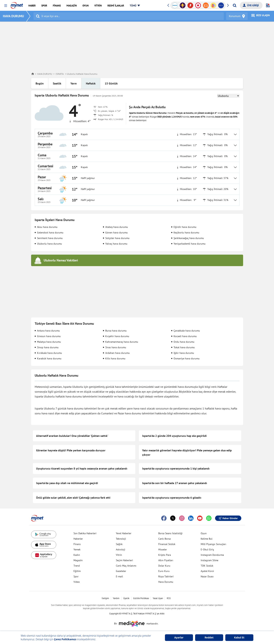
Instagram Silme (209, 560)
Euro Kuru (164, 571)
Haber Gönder (228, 518)
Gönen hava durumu (117, 233)
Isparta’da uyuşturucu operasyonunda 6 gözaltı (172, 498)
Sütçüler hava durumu (117, 238)
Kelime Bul (207, 539)
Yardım (116, 598)
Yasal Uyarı (158, 598)
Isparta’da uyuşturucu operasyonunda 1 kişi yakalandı (176, 468)
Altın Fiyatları (166, 560)
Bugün (40, 83)
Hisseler (163, 549)
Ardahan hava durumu (118, 353)
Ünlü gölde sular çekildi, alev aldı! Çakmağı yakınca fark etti (73, 498)
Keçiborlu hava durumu (186, 233)
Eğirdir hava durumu (185, 227)
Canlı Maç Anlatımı (126, 566)
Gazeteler (121, 571)
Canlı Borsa (164, 539)
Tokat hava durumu (184, 347)
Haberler (78, 539)
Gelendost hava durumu (50, 233)
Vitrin (119, 555)
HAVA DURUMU (15, 16)
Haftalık (91, 83)
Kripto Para (165, 555)
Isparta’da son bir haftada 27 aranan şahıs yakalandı (175, 483)
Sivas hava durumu (116, 347)
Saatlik (57, 83)
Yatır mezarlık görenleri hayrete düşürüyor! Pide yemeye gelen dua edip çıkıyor (187, 452)
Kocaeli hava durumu (185, 336)
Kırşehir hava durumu (117, 336)
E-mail (119, 576)
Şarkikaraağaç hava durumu (189, 238)
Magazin (78, 560)
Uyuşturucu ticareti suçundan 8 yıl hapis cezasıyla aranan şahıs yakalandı (82, 468)
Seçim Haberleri (124, 560)
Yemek (77, 549)
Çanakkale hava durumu (187, 331)
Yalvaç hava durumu (116, 244)
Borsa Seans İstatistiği (170, 533)
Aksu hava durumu (47, 227)
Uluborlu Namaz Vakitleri (61, 260)
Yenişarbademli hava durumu (190, 244)
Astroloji (121, 549)
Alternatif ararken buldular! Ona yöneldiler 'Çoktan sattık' (72, 436)
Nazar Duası (207, 576)
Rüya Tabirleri (166, 576)
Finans (77, 544)
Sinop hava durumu (48, 347)
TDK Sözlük (207, 566)
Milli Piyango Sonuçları (213, 544)
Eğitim (77, 571)
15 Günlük (111, 83)
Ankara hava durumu (48, 331)
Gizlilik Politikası (141, 598)
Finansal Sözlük (167, 544)
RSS (169, 598)
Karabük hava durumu (49, 358)
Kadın (77, 555)
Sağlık (119, 544)
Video (77, 582)
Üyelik (126, 598)
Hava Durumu (166, 582)
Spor (76, 576)
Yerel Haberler (124, 533)
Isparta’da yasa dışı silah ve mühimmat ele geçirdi (67, 483)
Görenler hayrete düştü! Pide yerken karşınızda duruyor (71, 450)
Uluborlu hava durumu (49, 244)
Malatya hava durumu (49, 342)
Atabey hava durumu (117, 227)
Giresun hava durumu (49, 336)
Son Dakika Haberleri (85, 533)
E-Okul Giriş (207, 549)
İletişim (105, 598)
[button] (6, 6)
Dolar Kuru (164, 566)
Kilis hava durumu (115, 358)
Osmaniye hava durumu (187, 358)
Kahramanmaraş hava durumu (122, 342)
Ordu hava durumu (184, 342)
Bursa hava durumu (116, 331)
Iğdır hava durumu (184, 353)
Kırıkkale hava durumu (49, 353)
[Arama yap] (235, 5)
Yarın (74, 83)
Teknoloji (121, 539)
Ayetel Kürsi (207, 571)
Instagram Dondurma (212, 555)
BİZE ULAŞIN (261, 16)
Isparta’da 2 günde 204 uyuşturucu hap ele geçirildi (174, 436)
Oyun (204, 533)
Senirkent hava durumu (50, 238)
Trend (77, 566)
